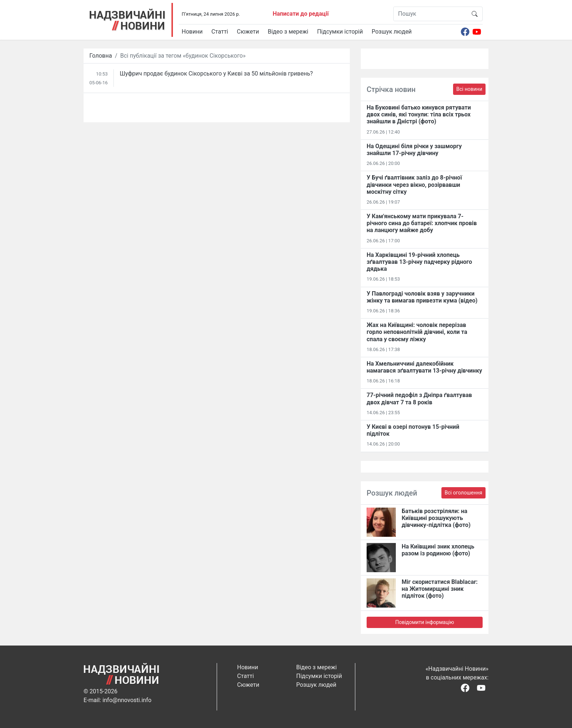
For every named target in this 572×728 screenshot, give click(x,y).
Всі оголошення (463, 493)
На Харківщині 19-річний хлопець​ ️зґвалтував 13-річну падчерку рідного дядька (419, 262)
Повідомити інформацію (424, 622)
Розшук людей (392, 32)
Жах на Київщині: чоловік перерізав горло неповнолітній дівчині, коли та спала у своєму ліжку (417, 332)
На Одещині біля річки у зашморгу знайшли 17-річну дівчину (414, 150)
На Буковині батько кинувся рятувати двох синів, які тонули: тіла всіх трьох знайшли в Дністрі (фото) (419, 114)
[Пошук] (430, 14)
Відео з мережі (288, 32)
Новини (192, 32)
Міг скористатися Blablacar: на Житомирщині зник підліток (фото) (440, 589)
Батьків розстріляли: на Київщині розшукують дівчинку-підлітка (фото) (436, 518)
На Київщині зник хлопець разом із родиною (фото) (438, 550)
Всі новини (469, 89)
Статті (220, 32)
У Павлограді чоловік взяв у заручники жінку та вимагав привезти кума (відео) (422, 297)
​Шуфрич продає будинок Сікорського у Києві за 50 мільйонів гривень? (216, 74)
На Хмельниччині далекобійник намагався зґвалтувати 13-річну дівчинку (424, 367)
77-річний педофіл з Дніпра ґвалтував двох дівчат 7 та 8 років (419, 398)
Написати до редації (301, 14)
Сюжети (248, 32)
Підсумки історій (340, 32)
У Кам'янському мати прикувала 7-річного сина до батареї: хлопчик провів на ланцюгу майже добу (422, 223)
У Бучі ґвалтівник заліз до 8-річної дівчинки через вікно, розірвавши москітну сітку (414, 184)
